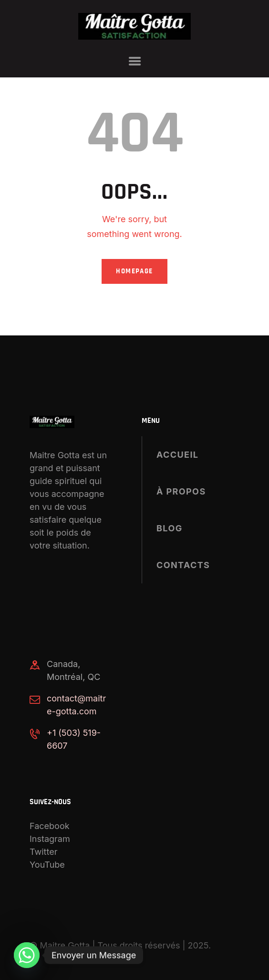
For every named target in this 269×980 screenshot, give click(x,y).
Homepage (134, 271)
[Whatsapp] (27, 955)
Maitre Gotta (65, 945)
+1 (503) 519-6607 (74, 739)
